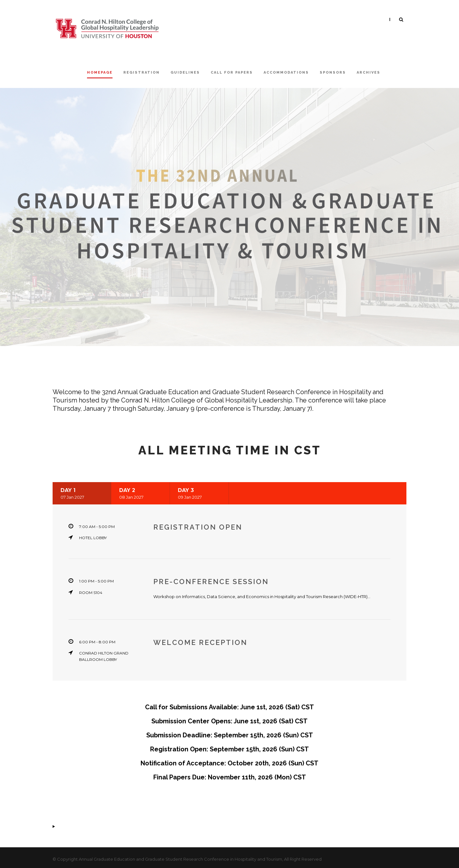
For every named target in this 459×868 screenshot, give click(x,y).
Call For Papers (232, 72)
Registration (142, 72)
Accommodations (286, 72)
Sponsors (333, 72)
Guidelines (185, 72)
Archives (368, 72)
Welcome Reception (200, 642)
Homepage (100, 72)
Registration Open (198, 527)
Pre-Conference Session (212, 582)
